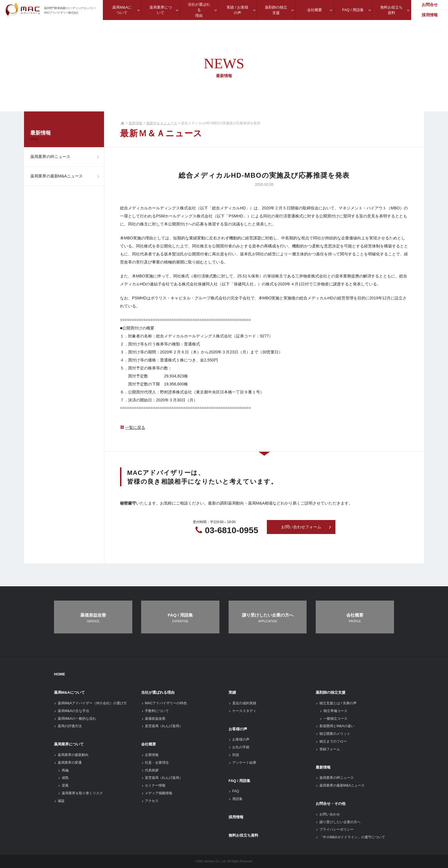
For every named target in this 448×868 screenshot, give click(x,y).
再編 (63, 770)
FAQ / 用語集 (240, 781)
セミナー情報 (153, 785)
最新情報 (135, 123)
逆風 (63, 785)
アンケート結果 (242, 763)
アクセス (150, 801)
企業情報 (150, 755)
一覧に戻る (133, 427)
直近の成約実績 (242, 703)
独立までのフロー (331, 741)
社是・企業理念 (155, 763)
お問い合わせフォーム (306, 527)
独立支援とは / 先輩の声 (336, 703)
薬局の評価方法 (68, 726)
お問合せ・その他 (331, 804)
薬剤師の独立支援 (331, 692)
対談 (234, 755)
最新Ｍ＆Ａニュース (162, 123)
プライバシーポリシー (335, 829)
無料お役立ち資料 (243, 835)
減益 (59, 801)
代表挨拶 (150, 770)
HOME (60, 674)
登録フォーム (328, 749)
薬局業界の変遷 (68, 763)
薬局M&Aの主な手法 (72, 711)
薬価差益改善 (153, 719)
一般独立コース (334, 719)
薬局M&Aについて (69, 692)
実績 (232, 692)
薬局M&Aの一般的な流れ (75, 719)
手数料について (155, 711)
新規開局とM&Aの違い (335, 726)
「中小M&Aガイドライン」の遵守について (350, 837)
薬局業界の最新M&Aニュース (66, 178)
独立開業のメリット (333, 734)
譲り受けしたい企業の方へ (338, 822)
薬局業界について (69, 744)
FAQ (234, 791)
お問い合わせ (328, 814)
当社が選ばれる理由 (158, 692)
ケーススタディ (242, 711)
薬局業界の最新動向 (71, 755)
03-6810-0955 (232, 530)
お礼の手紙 (239, 747)
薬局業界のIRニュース (66, 157)
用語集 (236, 799)
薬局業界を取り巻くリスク (80, 793)
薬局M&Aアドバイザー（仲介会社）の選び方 (90, 703)
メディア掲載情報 (157, 793)
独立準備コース (334, 711)
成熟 (63, 778)
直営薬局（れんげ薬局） (162, 726)
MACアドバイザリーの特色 (164, 703)
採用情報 (236, 817)
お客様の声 (238, 729)
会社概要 (149, 744)
